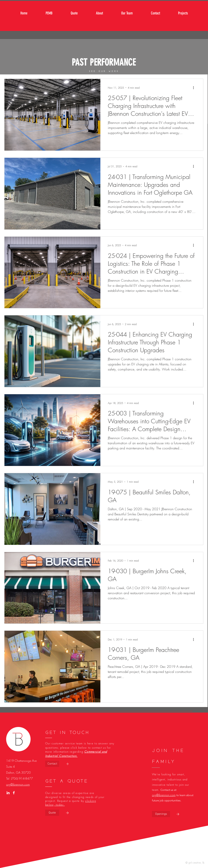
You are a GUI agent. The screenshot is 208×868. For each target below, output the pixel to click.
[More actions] (195, 88)
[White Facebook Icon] (14, 793)
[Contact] (52, 764)
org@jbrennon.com (18, 784)
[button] (161, 814)
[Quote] (52, 813)
